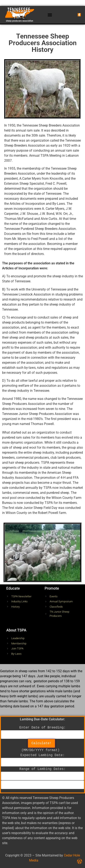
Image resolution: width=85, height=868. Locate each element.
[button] (50, 15)
